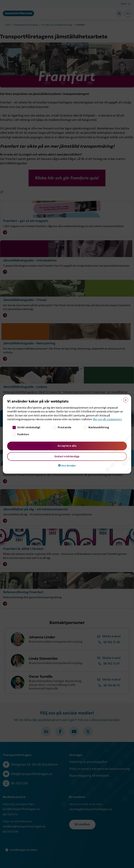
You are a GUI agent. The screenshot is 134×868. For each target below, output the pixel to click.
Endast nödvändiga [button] (67, 456)
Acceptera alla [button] (67, 446)
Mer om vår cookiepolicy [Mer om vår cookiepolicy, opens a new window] (107, 419)
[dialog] (67, 434)
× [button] (124, 399)
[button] (67, 465)
